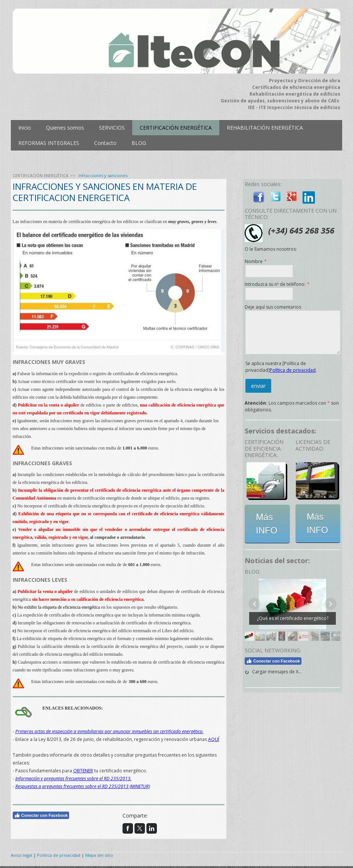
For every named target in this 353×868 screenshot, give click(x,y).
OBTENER (83, 771)
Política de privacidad (293, 370)
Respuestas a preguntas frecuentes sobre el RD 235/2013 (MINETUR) (83, 786)
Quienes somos (65, 128)
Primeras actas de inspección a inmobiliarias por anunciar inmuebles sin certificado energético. (109, 731)
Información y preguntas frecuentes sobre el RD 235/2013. (73, 779)
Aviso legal (21, 855)
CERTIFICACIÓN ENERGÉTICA (176, 128)
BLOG (139, 143)
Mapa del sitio (99, 855)
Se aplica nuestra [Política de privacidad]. (281, 367)
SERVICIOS (112, 128)
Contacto (105, 143)
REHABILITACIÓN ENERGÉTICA (265, 128)
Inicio (25, 128)
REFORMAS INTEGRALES (49, 143)
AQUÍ (214, 739)
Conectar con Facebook (41, 815)
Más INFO (267, 524)
